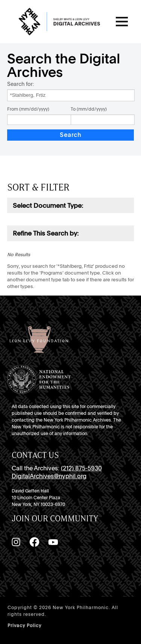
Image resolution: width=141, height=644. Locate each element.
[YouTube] (53, 542)
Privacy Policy (24, 626)
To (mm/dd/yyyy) (89, 109)
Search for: (20, 84)
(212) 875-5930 (81, 468)
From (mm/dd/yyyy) (28, 109)
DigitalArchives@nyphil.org (49, 476)
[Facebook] (34, 542)
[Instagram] (16, 542)
